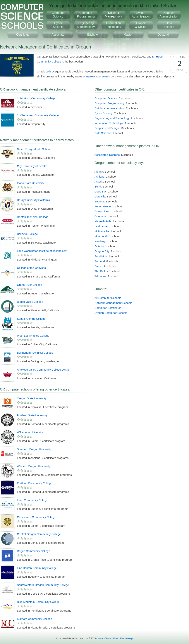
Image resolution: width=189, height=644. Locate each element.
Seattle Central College (31, 319)
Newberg (100, 241)
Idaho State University (31, 183)
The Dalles (101, 271)
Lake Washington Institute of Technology (42, 251)
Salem (98, 266)
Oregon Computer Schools (111, 313)
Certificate (23, 35)
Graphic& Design (141, 25)
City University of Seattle (32, 166)
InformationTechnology (114, 25)
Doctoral (163, 35)
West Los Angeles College (33, 336)
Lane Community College (32, 500)
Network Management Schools (113, 303)
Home (101, 638)
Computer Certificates (108, 308)
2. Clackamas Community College (38, 115)
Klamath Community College (35, 619)
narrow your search (98, 76)
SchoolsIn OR (180, 64)
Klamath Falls (103, 221)
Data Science (103, 133)
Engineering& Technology (86, 25)
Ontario (99, 246)
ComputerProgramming (86, 15)
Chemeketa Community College (37, 517)
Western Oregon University (34, 466)
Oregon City (102, 251)
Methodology (127, 638)
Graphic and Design (107, 128)
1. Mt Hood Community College (36, 98)
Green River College (30, 285)
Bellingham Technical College (35, 353)
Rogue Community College (33, 551)
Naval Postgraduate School (34, 149)
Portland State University (32, 415)
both (48, 71)
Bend (98, 186)
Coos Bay (100, 191)
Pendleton (101, 256)
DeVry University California (33, 200)
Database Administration (110, 108)
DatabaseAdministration (169, 15)
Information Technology (109, 123)
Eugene (99, 201)
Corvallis (100, 196)
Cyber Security (104, 113)
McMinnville (102, 231)
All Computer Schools (108, 298)
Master (128, 35)
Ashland (99, 177)
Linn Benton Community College (37, 568)
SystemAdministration (141, 15)
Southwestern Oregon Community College (43, 585)
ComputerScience (58, 15)
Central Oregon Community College (39, 534)
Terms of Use (112, 638)
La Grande (101, 226)
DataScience (169, 25)
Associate (58, 35)
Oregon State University (32, 398)
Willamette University (30, 432)
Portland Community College (35, 483)
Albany (99, 172)
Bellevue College (27, 234)
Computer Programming (109, 103)
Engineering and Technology (112, 118)
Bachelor (93, 35)
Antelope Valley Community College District (44, 370)
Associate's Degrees (107, 155)
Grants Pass (102, 211)
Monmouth (101, 236)
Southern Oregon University (34, 449)
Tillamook (100, 276)
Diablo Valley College (30, 302)
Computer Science (106, 98)
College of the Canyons (31, 268)
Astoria (99, 182)
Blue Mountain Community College (38, 602)
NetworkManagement (113, 15)
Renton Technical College (33, 217)
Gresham (100, 216)
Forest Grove (103, 206)
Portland (100, 261)
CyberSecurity (58, 25)
